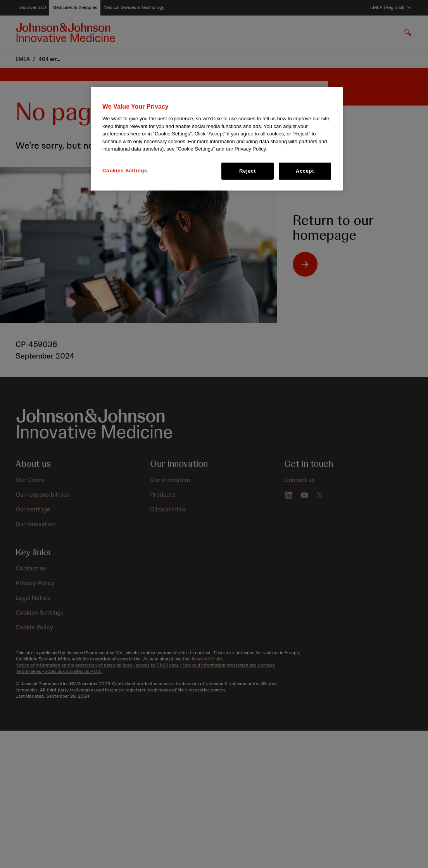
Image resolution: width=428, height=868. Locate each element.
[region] (217, 139)
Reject (248, 171)
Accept (305, 171)
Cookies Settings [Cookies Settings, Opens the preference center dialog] (125, 171)
